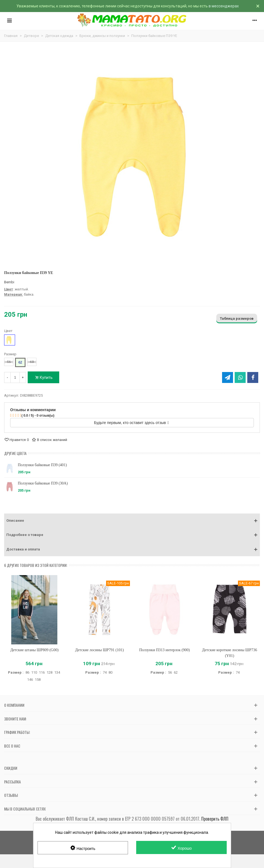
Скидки (11, 768)
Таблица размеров (237, 318)
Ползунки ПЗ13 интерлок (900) (165, 650)
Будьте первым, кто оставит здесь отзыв (131, 423)
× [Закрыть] (258, 6)
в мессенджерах (224, 6)
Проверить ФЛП (215, 819)
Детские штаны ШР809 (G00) (35, 650)
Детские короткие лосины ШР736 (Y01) (230, 653)
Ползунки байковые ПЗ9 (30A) (43, 483)
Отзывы (11, 795)
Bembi (9, 282)
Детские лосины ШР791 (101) (100, 650)
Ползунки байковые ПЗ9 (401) (42, 465)
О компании (14, 705)
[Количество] (15, 377)
